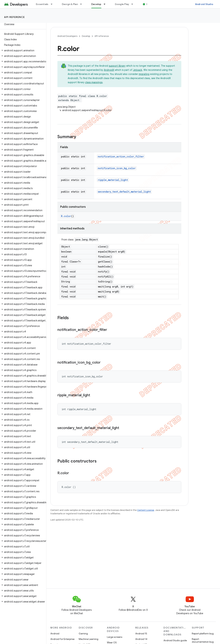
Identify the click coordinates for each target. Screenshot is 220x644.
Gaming (83, 633)
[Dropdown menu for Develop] (106, 4)
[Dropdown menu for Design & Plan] (82, 4)
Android (55, 633)
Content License (146, 510)
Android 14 (141, 639)
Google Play (122, 4)
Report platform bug (203, 633)
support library (117, 66)
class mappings (94, 82)
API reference (15, 17)
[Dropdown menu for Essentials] (53, 4)
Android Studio (204, 4)
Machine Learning (89, 639)
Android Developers (67, 36)
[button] (22, 50)
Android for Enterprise (62, 639)
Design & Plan (70, 4)
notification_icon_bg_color (117, 168)
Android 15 (141, 633)
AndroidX (109, 70)
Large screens (115, 637)
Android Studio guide (175, 640)
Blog (149, 4)
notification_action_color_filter (121, 156)
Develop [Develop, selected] (96, 4)
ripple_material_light (113, 180)
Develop (86, 36)
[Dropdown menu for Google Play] (134, 4)
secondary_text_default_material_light (124, 192)
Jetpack (138, 70)
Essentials (42, 4)
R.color (66, 216)
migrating (144, 74)
